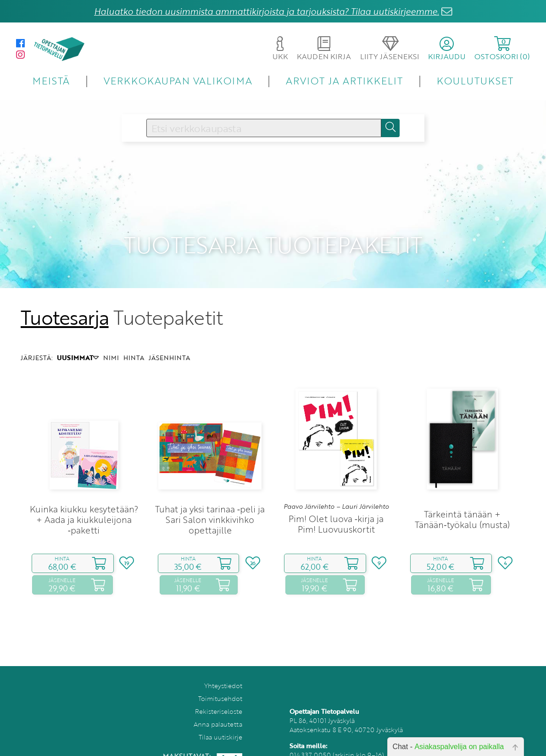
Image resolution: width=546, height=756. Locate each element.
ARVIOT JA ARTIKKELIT (344, 81)
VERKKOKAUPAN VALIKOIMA (178, 81)
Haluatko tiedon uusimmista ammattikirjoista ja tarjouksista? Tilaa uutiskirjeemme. (267, 11)
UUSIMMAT (78, 345)
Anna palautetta (218, 711)
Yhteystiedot (223, 672)
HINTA (134, 345)
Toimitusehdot (220, 685)
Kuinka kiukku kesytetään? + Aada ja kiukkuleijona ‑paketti (84, 506)
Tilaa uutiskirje (220, 724)
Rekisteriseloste (219, 698)
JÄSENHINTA (169, 345)
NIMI (111, 345)
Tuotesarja (65, 304)
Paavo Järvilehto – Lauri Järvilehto (336, 493)
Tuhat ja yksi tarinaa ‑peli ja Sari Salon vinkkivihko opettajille (210, 506)
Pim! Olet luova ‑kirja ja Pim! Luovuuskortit (336, 511)
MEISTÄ (51, 81)
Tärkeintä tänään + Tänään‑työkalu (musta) (462, 506)
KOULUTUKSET (475, 81)
